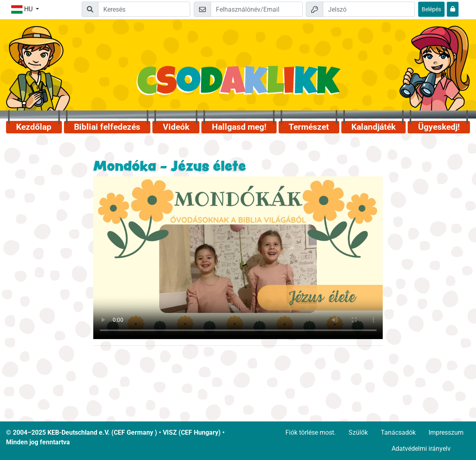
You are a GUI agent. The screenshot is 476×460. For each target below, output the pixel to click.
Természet (309, 127)
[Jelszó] (369, 9)
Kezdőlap (34, 127)
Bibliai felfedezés (107, 127)
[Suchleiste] (144, 9)
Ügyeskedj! (439, 127)
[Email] (257, 9)
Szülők (358, 432)
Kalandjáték (373, 127)
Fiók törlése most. (311, 432)
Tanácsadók (398, 432)
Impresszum (446, 432)
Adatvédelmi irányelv (421, 449)
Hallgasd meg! (239, 127)
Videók (176, 127)
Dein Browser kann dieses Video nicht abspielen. (238, 258)
